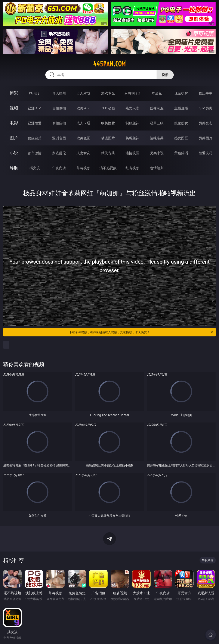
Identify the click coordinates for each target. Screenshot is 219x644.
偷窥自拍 (35, 138)
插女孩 (35, 168)
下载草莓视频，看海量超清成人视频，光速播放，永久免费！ (141, 332)
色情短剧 (157, 168)
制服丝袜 (132, 123)
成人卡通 (83, 123)
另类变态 (206, 123)
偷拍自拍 (59, 123)
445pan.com (109, 64)
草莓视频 (83, 168)
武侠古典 (108, 153)
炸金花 (157, 93)
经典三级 (157, 123)
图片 (14, 138)
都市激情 (35, 153)
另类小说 (157, 153)
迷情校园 (132, 153)
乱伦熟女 (181, 123)
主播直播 (181, 108)
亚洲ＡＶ (35, 108)
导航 (14, 168)
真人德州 (59, 93)
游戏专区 (108, 93)
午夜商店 (59, 168)
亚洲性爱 (35, 123)
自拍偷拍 (59, 108)
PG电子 (35, 93)
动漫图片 (108, 138)
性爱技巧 (206, 153)
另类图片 (206, 138)
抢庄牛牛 (206, 93)
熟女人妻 (132, 108)
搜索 (165, 75)
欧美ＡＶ (83, 108)
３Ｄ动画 (108, 108)
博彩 (14, 93)
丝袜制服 (157, 108)
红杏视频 (132, 168)
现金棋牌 (181, 93)
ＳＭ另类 (206, 108)
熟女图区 (181, 138)
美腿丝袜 (132, 138)
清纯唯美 (157, 138)
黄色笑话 (181, 153)
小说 (14, 153)
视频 (14, 108)
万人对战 (83, 93)
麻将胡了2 (132, 93)
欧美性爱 (108, 123)
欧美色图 (83, 138)
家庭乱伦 (59, 153)
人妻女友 (83, 153)
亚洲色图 (59, 138)
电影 (14, 123)
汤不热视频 (108, 168)
